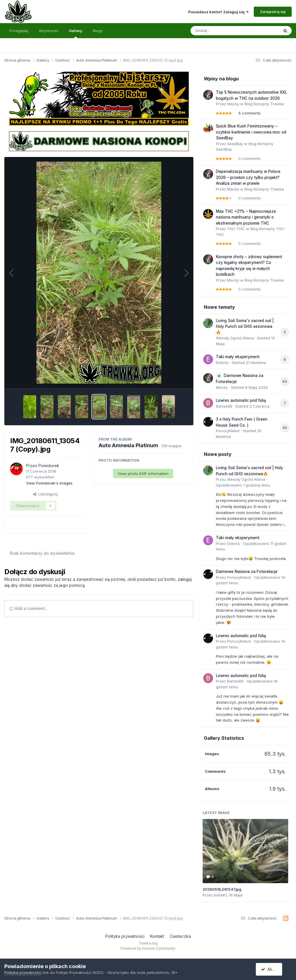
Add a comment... (28, 608)
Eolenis (222, 363)
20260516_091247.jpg (222, 889)
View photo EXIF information (143, 474)
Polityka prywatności (125, 936)
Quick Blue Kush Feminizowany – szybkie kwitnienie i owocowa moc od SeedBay (251, 132)
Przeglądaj (19, 31)
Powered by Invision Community (148, 948)
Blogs (98, 31)
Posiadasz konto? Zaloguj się (218, 12)
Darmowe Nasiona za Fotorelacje (247, 572)
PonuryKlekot (228, 431)
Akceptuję (273, 969)
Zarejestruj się (273, 12)
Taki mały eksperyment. (238, 357)
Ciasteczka (180, 936)
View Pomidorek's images (49, 483)
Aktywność (49, 31)
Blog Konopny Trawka (264, 104)
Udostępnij (45, 494)
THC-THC (236, 229)
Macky (233, 104)
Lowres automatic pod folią (241, 400)
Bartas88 (224, 406)
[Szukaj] (221, 31)
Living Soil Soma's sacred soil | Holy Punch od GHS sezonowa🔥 (245, 327)
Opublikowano (243, 485)
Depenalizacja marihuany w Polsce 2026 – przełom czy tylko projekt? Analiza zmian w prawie (248, 177)
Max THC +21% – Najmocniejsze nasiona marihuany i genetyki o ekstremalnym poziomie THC (246, 217)
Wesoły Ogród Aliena (235, 338)
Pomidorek (49, 466)
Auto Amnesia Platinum (128, 445)
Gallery (76, 33)
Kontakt (157, 936)
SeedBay (235, 144)
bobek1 (220, 895)
